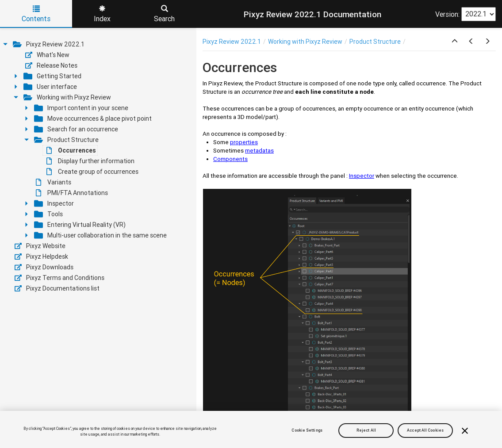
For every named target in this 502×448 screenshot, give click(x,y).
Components (230, 159)
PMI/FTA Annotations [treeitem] (72, 193)
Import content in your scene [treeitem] (81, 108)
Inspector (362, 176)
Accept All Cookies (425, 430)
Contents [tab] (36, 14)
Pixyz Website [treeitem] (40, 246)
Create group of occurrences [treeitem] (92, 172)
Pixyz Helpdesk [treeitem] (41, 257)
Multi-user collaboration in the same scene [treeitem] (100, 235)
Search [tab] (164, 14)
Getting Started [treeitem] (52, 76)
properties (244, 142)
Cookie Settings (307, 430)
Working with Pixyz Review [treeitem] (67, 97)
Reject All (366, 430)
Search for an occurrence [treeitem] (76, 129)
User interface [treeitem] (50, 87)
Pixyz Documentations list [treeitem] (57, 288)
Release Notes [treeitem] (51, 65)
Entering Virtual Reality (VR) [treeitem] (80, 225)
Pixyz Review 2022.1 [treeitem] (49, 44)
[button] (455, 42)
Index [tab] (102, 14)
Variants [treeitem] (54, 182)
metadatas (259, 151)
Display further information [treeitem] (90, 161)
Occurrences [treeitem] (71, 150)
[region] (251, 429)
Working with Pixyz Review (305, 42)
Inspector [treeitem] (54, 203)
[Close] (465, 431)
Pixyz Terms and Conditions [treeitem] (59, 278)
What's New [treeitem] (47, 55)
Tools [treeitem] (48, 214)
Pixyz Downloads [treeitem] (44, 267)
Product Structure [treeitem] (66, 140)
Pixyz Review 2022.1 (232, 42)
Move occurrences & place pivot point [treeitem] (93, 119)
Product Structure (375, 42)
